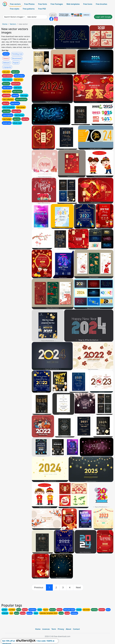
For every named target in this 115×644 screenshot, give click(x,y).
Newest (6, 58)
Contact (76, 629)
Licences (46, 629)
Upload (53, 15)
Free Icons (88, 4)
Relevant (6, 63)
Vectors (13, 24)
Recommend (17, 58)
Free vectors (15, 4)
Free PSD (42, 9)
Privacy (61, 629)
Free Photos (29, 4)
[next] (78, 587)
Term (54, 629)
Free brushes (101, 4)
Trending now (17, 54)
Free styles (15, 9)
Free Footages (57, 4)
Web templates (73, 4)
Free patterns (29, 9)
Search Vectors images (14, 17)
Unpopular (7, 67)
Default (6, 54)
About (68, 629)
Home (5, 24)
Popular (16, 63)
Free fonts (43, 4)
